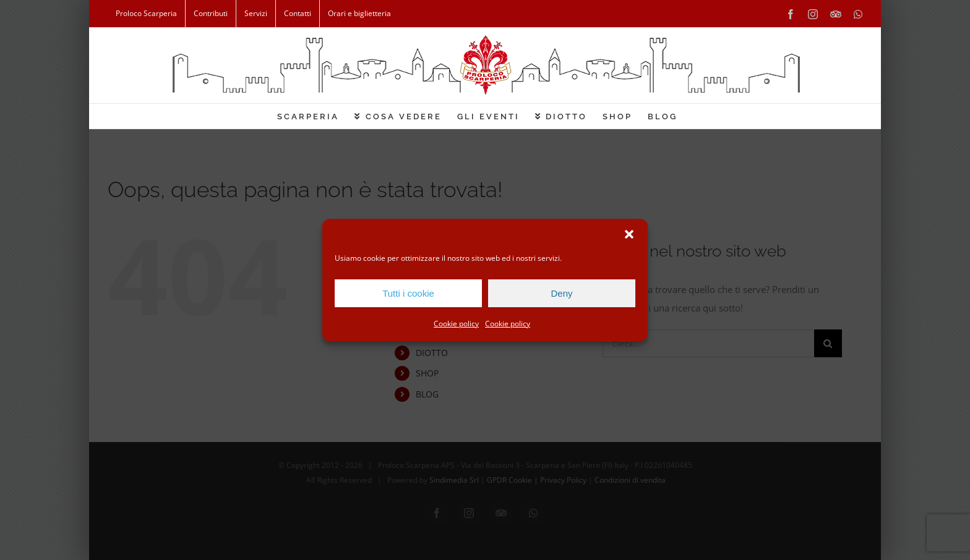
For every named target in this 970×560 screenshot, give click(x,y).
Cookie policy (456, 324)
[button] (629, 234)
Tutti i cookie (408, 293)
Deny (561, 293)
